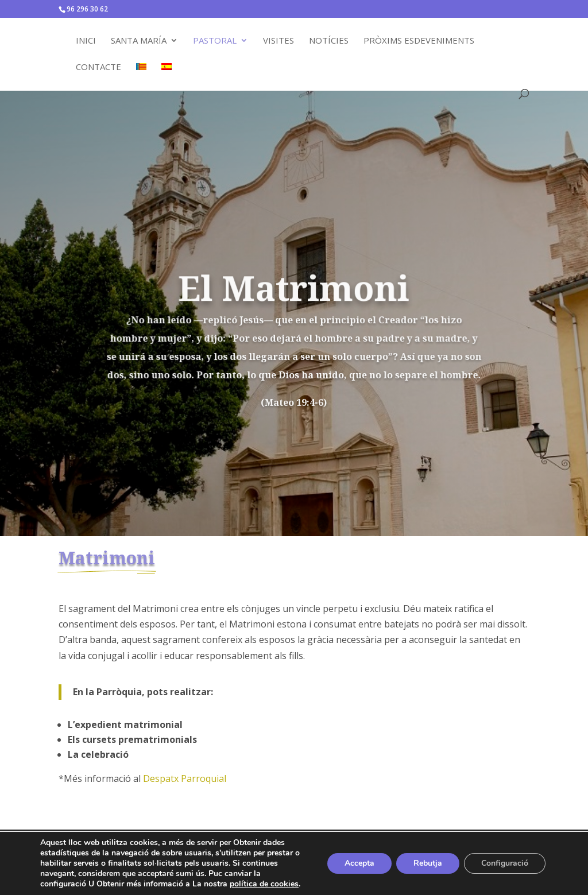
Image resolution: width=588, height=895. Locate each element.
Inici (86, 41)
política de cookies (264, 884)
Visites (278, 41)
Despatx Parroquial (185, 778)
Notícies (329, 41)
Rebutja (428, 863)
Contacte (98, 67)
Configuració (505, 863)
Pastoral (215, 41)
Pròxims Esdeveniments (419, 41)
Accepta (359, 863)
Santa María (139, 41)
